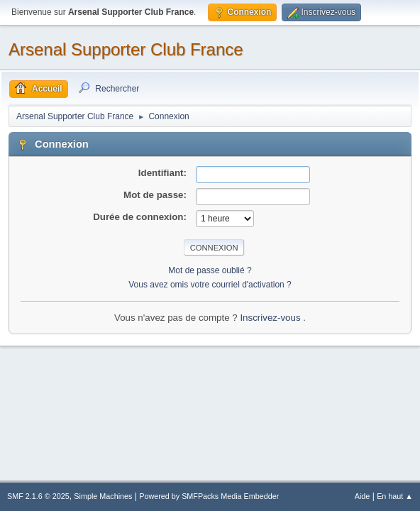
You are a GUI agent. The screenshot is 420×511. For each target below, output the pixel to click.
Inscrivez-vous (271, 318)
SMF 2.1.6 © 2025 (38, 496)
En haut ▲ (395, 496)
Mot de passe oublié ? (210, 270)
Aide (363, 496)
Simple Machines (103, 496)
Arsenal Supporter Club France (126, 49)
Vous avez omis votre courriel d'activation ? (210, 285)
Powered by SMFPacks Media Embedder (209, 496)
